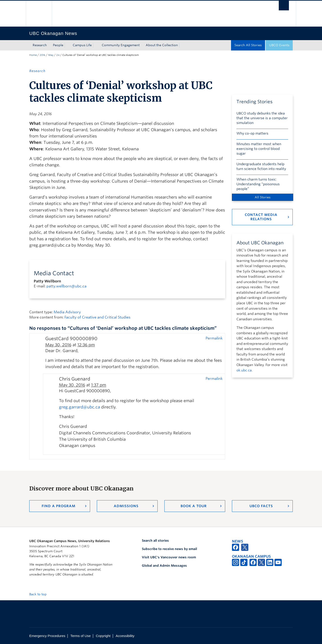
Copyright (103, 636)
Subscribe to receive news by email (169, 549)
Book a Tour (194, 506)
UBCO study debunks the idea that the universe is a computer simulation (262, 118)
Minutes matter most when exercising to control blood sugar (259, 149)
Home (33, 55)
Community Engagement (121, 45)
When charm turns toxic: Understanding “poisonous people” (258, 184)
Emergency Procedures (47, 636)
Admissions (126, 506)
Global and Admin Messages (164, 566)
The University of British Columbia (39, 14)
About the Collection (162, 45)
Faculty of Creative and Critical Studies (97, 317)
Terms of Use (81, 636)
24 (58, 55)
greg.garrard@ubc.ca (79, 407)
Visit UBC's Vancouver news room (169, 557)
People (58, 45)
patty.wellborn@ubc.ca (66, 286)
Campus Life (82, 45)
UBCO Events (279, 45)
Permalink (214, 338)
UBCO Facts (261, 506)
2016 (42, 55)
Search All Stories (248, 45)
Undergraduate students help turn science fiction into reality (261, 166)
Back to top (40, 594)
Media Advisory (67, 312)
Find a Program (59, 506)
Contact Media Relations (261, 217)
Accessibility (125, 636)
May (51, 55)
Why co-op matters (252, 133)
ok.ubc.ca (244, 370)
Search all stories (155, 541)
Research (40, 45)
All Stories (263, 197)
